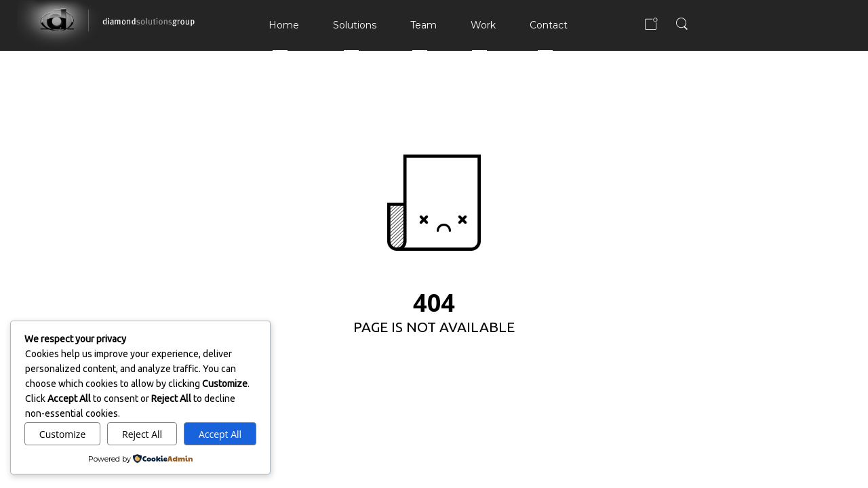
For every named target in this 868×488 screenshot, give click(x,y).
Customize (62, 434)
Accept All (220, 434)
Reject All (142, 434)
